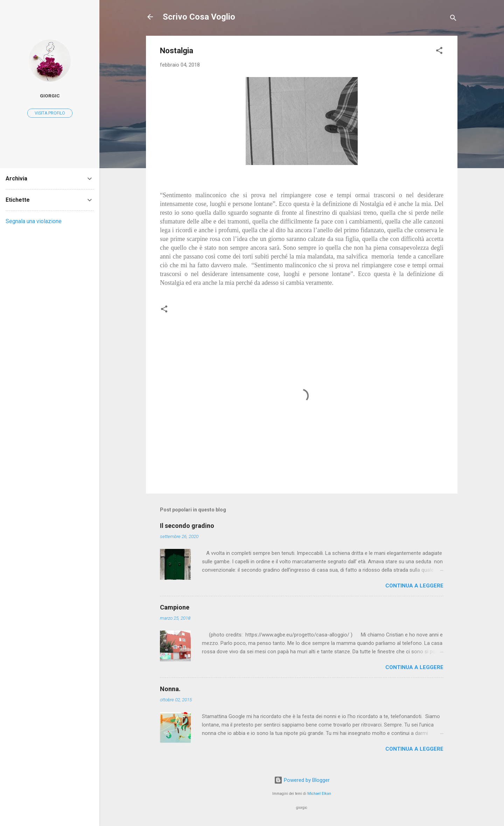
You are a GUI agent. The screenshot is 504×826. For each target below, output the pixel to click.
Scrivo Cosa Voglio (199, 17)
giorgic (50, 96)
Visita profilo (50, 113)
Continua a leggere (414, 586)
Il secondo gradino (187, 526)
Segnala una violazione (34, 221)
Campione (175, 607)
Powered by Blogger (302, 780)
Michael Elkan (319, 794)
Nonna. (170, 689)
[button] (439, 52)
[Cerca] (453, 19)
